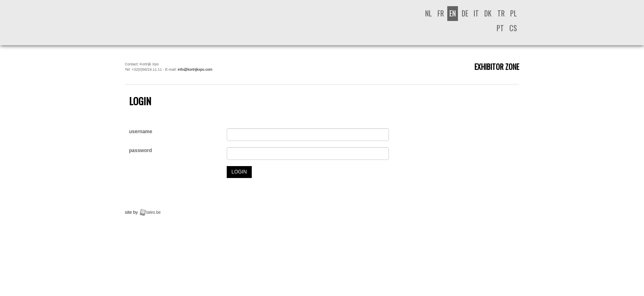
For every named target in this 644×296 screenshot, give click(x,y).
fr (441, 13)
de (465, 13)
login (239, 172)
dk (488, 13)
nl (429, 13)
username (141, 132)
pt (500, 28)
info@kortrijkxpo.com (195, 69)
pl (514, 13)
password (140, 150)
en (453, 13)
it (476, 13)
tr (501, 13)
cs (513, 28)
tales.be (153, 212)
